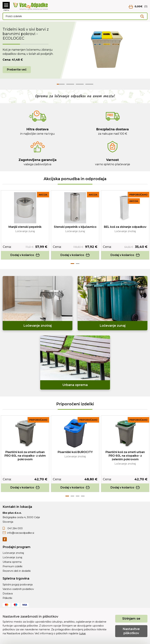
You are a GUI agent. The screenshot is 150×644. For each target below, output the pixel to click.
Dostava (8, 594)
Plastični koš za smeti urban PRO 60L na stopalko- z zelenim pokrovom (125, 456)
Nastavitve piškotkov (131, 631)
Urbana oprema (12, 562)
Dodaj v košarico (25, 255)
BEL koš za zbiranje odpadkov (125, 227)
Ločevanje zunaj (12, 557)
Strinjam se (131, 619)
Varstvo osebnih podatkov (18, 589)
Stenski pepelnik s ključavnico (75, 227)
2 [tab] (78, 264)
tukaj (82, 633)
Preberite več (17, 70)
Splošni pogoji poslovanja (18, 585)
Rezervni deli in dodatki (17, 571)
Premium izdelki (12, 566)
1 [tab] (72, 264)
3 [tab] (78, 496)
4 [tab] (83, 496)
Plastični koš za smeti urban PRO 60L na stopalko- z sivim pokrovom (25, 456)
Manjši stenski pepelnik (25, 227)
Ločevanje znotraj (13, 553)
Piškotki (7, 598)
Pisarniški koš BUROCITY (75, 452)
